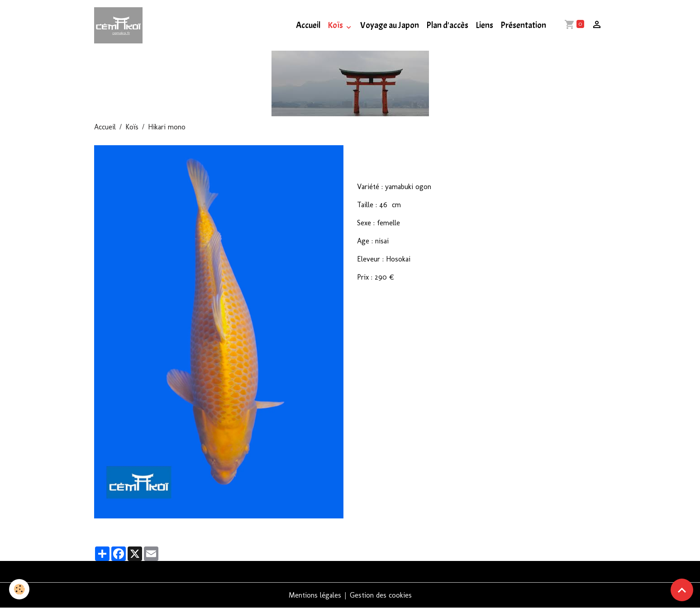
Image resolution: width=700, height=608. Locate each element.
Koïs (336, 25)
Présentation (523, 25)
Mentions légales (315, 595)
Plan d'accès (447, 25)
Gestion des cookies (381, 595)
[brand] (120, 25)
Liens (484, 25)
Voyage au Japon (390, 25)
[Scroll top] (682, 590)
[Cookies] (19, 589)
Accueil (308, 25)
